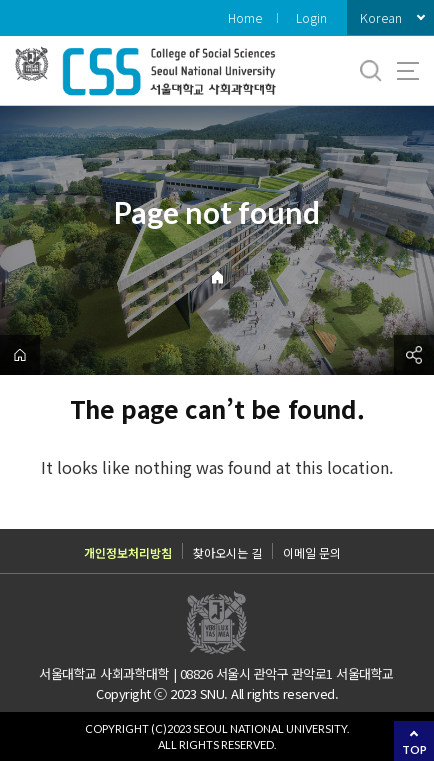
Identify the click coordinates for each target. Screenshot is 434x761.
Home (245, 17)
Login (311, 17)
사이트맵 (408, 71)
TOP (414, 749)
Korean (381, 17)
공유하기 (414, 355)
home (20, 355)
